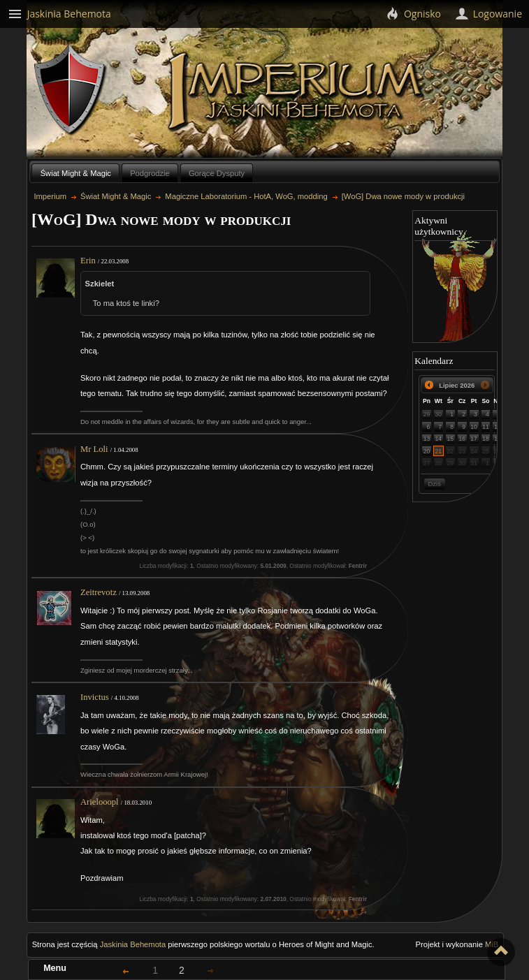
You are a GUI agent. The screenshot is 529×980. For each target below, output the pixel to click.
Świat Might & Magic (76, 173)
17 (474, 439)
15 (450, 439)
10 (474, 427)
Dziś (434, 484)
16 (462, 439)
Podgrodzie (150, 173)
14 (439, 439)
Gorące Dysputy (217, 173)
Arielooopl (100, 802)
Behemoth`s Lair (71, 90)
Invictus (95, 697)
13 (427, 439)
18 (486, 439)
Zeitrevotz (99, 592)
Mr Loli (94, 449)
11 (486, 427)
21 (439, 451)
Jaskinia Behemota (133, 944)
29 (427, 414)
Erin (88, 261)
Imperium (297, 92)
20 (427, 451)
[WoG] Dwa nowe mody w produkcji (403, 196)
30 (439, 414)
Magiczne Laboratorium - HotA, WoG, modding (246, 196)
